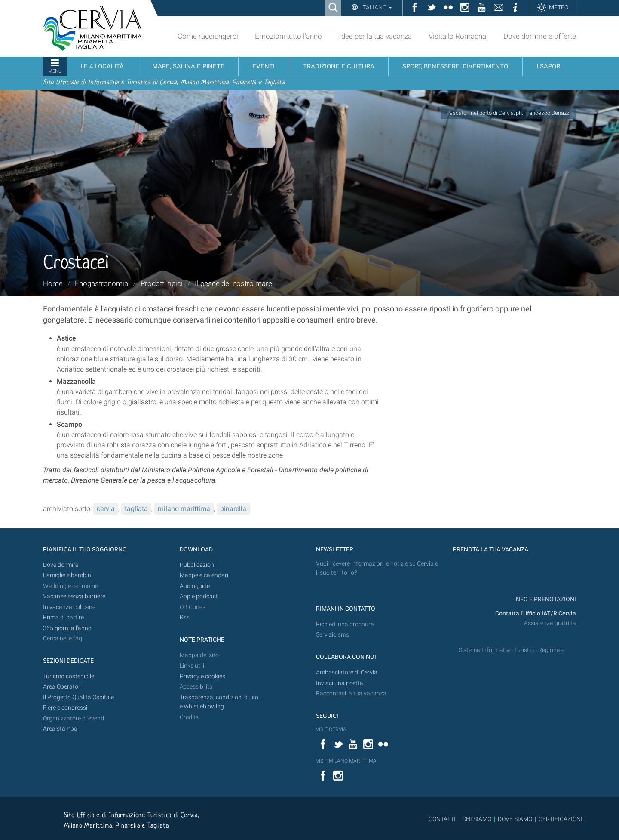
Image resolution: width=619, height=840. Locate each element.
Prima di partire (63, 617)
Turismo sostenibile (69, 676)
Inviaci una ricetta (340, 683)
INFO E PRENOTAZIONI (544, 599)
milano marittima (184, 509)
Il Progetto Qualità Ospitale (78, 697)
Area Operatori (62, 687)
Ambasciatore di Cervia (347, 672)
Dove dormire (61, 565)
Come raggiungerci (208, 36)
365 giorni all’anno (67, 628)
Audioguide (195, 586)
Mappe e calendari (204, 575)
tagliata (136, 509)
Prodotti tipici (162, 283)
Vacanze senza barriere (74, 596)
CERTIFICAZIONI (561, 819)
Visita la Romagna (457, 36)
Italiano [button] (376, 7)
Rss (185, 617)
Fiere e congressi (65, 708)
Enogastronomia (101, 283)
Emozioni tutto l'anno (288, 36)
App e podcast (199, 596)
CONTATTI (442, 819)
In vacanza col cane (69, 607)
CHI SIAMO (477, 819)
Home (53, 283)
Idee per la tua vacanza (375, 36)
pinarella (233, 509)
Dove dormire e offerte (540, 36)
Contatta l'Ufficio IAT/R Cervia (536, 614)
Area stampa (60, 729)
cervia (106, 509)
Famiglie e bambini (68, 575)
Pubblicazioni (198, 565)
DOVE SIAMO (514, 819)
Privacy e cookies (202, 676)
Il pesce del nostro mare (233, 283)
